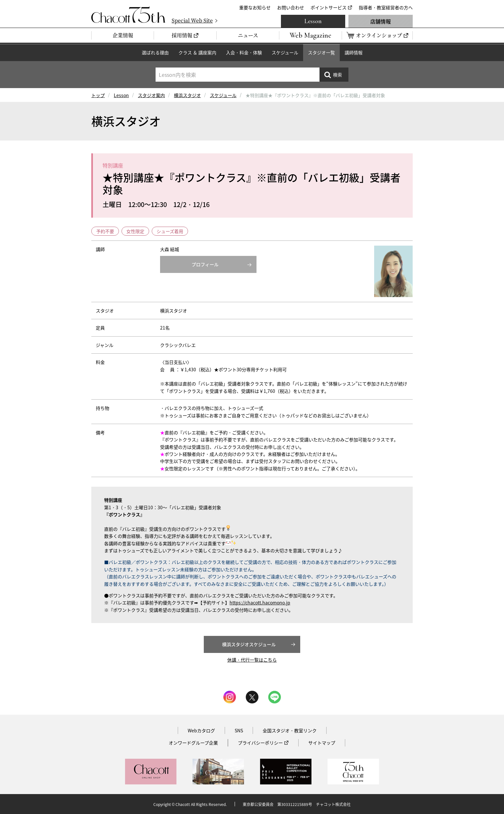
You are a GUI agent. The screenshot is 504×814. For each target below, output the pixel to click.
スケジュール (285, 52)
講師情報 (354, 52)
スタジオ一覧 (321, 52)
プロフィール (205, 264)
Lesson (313, 21)
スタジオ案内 (151, 95)
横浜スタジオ (187, 95)
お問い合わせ (291, 7)
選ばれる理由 (155, 52)
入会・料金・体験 (244, 52)
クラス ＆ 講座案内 (197, 52)
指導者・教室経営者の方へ (386, 7)
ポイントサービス (328, 7)
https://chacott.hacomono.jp (260, 602)
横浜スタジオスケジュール (249, 644)
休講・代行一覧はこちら (252, 660)
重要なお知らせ (255, 7)
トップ (98, 95)
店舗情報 (381, 21)
